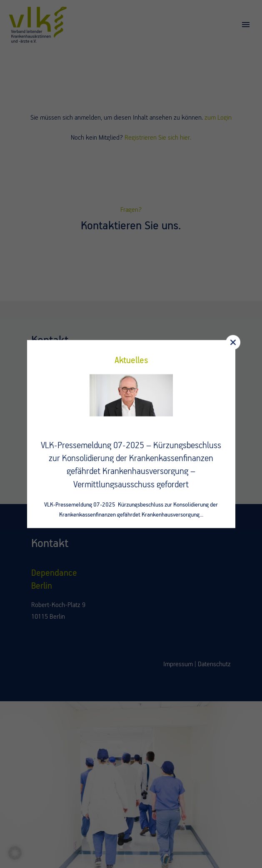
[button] (15, 853)
